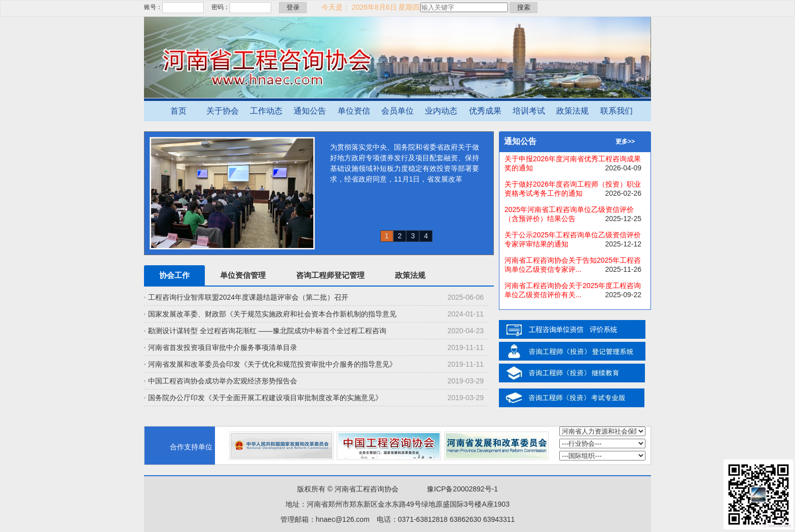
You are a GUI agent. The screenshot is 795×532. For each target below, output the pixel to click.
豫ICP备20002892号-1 (462, 489)
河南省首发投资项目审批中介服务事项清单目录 (223, 347)
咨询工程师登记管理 (330, 275)
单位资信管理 (243, 275)
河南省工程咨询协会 (367, 489)
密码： (221, 7)
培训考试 (529, 111)
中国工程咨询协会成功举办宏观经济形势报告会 (223, 381)
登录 (293, 7)
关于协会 (223, 111)
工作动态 (266, 111)
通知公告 (310, 111)
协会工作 (174, 275)
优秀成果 (485, 111)
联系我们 (617, 111)
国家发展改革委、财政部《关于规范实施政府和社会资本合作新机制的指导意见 (272, 314)
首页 (178, 111)
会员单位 (397, 111)
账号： (153, 7)
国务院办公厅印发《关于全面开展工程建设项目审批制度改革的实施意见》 (265, 398)
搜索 (524, 7)
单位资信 (354, 111)
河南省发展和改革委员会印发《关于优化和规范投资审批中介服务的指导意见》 (272, 364)
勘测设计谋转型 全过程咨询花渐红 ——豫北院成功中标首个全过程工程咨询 (267, 331)
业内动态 (441, 111)
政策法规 (572, 111)
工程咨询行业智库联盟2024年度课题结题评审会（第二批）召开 (248, 297)
